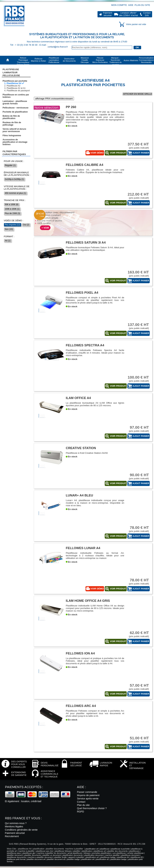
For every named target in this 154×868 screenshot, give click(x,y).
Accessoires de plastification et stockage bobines (15, 142)
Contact (81, 802)
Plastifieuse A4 (14, 83)
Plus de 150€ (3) (12, 213)
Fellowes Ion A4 (80, 653)
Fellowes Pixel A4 (82, 293)
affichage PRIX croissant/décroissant (54, 99)
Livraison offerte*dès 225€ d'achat (129, 14)
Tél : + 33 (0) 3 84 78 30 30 (24, 45)
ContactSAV (147, 14)
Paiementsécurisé (108, 14)
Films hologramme (12, 136)
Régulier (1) (10, 165)
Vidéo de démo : (14, 221)
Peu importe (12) (13, 225)
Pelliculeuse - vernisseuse (16, 108)
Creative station (81, 448)
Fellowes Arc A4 (81, 706)
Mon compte (119, 5)
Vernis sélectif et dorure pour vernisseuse (14, 130)
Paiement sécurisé (15, 833)
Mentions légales (14, 826)
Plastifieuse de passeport (18, 91)
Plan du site (142, 5)
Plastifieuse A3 (13, 86)
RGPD (80, 812)
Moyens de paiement (88, 795)
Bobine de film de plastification (11, 117)
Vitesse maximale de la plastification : (17, 188)
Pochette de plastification (15, 112)
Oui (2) (26, 225)
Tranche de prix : (15, 200)
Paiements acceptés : (24, 787)
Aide (131, 5)
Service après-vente (88, 799)
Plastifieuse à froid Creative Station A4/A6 (87, 453)
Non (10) (9, 229)
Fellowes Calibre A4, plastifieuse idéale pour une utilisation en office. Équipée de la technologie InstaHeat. (95, 171)
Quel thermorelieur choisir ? (92, 808)
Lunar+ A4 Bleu (79, 495)
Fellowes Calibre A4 (84, 165)
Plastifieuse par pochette (15, 81)
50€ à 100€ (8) (12, 204)
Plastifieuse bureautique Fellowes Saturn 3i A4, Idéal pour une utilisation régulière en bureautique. (95, 249)
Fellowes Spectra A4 (85, 345)
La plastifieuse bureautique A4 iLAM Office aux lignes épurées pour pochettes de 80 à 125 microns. (95, 404)
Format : (9, 236)
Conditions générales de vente (21, 830)
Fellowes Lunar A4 (83, 548)
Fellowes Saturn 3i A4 (86, 242)
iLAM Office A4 (78, 398)
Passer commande (87, 792)
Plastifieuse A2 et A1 (16, 88)
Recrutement (12, 836)
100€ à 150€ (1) (12, 209)
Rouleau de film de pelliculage (12, 124)
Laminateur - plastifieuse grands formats (15, 102)
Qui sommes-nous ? (16, 823)
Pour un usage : (14, 161)
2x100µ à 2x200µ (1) (14, 179)
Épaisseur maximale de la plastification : (17, 174)
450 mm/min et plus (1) (15, 193)
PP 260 (71, 107)
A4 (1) (8, 241)
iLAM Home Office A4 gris (88, 601)
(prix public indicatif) (136, 146)
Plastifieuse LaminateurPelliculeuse (11, 72)
